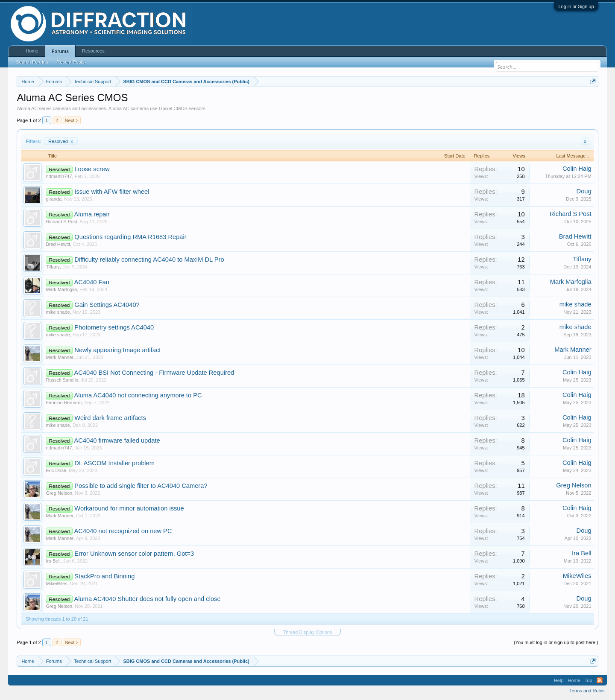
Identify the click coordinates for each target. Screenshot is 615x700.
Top (589, 680)
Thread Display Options (308, 632)
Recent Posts (71, 62)
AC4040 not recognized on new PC (123, 531)
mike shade (58, 312)
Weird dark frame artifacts (110, 418)
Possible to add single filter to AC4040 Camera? (141, 486)
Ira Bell (53, 561)
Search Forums (32, 62)
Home (32, 51)
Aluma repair (92, 214)
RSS (600, 680)
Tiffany (53, 267)
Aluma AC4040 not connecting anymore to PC (138, 395)
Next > (72, 120)
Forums (60, 51)
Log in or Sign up (576, 6)
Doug (584, 191)
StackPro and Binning (104, 576)
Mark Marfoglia (61, 289)
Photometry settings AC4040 (114, 327)
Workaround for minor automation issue (129, 508)
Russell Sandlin (62, 380)
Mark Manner (60, 357)
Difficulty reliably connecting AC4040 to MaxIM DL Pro (149, 260)
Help (559, 680)
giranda (54, 199)
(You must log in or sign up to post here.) (556, 642)
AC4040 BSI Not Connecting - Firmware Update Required (154, 373)
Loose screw (92, 169)
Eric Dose (56, 470)
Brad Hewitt (58, 244)
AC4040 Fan (92, 282)
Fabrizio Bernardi (64, 402)
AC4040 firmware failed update (117, 440)
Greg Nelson (59, 493)
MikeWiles (56, 583)
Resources (93, 51)
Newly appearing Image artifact (117, 350)
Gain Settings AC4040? (107, 305)
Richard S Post (61, 222)
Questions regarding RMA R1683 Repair (130, 237)
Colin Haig (577, 169)
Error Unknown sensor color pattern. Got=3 (134, 554)
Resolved (61, 141)
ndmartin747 (59, 176)
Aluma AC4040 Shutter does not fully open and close (148, 599)
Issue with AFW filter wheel (112, 192)
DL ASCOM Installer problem (114, 463)
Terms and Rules (587, 691)
